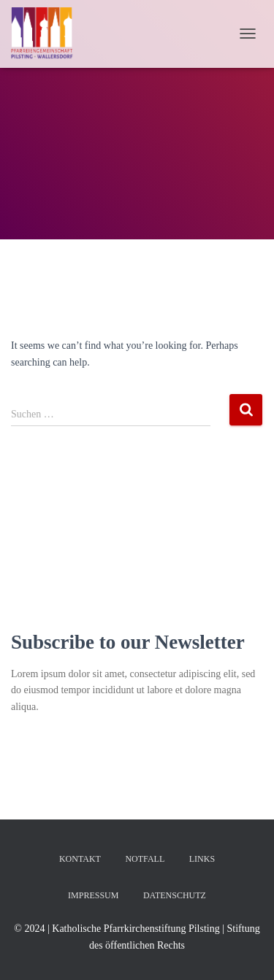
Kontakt (80, 859)
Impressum (93, 895)
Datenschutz (175, 895)
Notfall (145, 859)
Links (202, 859)
